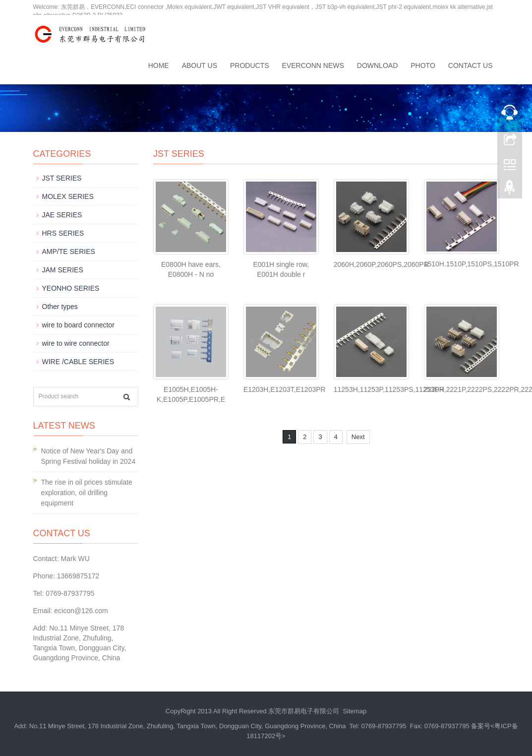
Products (250, 65)
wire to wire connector (76, 343)
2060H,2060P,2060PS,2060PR (381, 264)
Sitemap (355, 711)
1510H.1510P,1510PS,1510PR (472, 264)
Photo (423, 65)
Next (358, 437)
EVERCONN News (313, 65)
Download (377, 65)
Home (159, 65)
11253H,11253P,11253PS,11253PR (389, 389)
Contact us (471, 65)
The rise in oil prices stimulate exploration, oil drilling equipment (87, 493)
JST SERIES (62, 178)
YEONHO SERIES (71, 288)
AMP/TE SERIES (69, 252)
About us (200, 65)
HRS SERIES (63, 233)
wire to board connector (78, 325)
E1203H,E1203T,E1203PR (285, 389)
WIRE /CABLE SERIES (78, 362)
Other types (60, 307)
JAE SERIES (62, 215)
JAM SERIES (63, 270)
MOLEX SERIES (68, 196)
